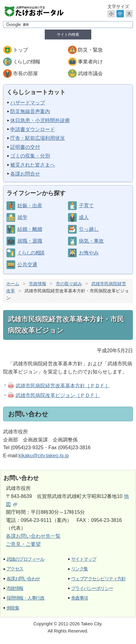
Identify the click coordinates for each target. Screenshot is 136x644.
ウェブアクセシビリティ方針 (98, 579)
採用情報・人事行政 (25, 598)
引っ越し (89, 229)
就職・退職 (30, 241)
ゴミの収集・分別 (30, 156)
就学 (22, 217)
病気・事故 (91, 241)
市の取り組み (69, 284)
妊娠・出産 (30, 206)
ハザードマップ (28, 103)
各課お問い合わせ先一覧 (33, 536)
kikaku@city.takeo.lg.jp (44, 456)
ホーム (13, 284)
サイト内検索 (68, 34)
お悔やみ (89, 253)
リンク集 (79, 569)
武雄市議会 (90, 73)
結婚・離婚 (30, 229)
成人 (84, 217)
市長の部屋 (25, 73)
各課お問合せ (25, 174)
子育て (86, 206)
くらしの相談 (31, 253)
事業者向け (90, 62)
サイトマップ (84, 559)
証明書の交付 (25, 147)
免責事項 (79, 598)
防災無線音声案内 (30, 111)
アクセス (15, 569)
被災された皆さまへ (33, 165)
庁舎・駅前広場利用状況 (38, 138)
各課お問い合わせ (23, 579)
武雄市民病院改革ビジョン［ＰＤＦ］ (58, 395)
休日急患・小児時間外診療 (40, 120)
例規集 (13, 608)
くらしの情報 (26, 62)
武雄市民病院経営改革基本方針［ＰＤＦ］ (63, 385)
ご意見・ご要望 (23, 544)
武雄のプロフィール (25, 559)
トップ (20, 50)
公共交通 (27, 265)
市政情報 (38, 284)
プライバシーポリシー (92, 588)
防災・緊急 (90, 50)
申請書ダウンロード (33, 129)
